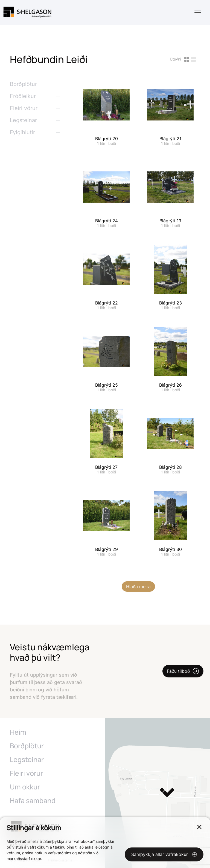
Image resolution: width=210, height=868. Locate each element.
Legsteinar (27, 760)
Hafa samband (33, 801)
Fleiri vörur (26, 773)
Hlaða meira (138, 587)
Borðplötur (27, 746)
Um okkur (25, 787)
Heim (18, 732)
